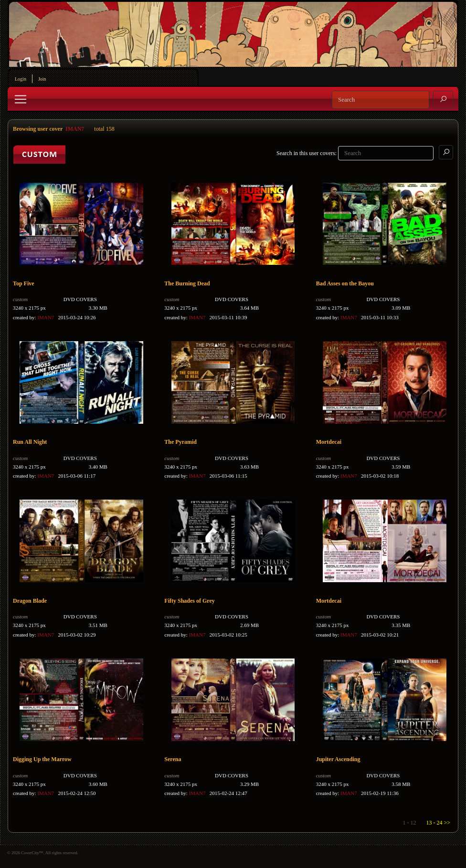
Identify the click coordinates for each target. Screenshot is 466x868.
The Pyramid (180, 442)
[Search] (381, 100)
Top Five (24, 283)
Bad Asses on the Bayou (345, 283)
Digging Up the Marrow (42, 759)
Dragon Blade (30, 601)
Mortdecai (329, 442)
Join (42, 79)
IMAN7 (75, 129)
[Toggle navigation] (21, 99)
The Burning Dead (187, 283)
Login (21, 79)
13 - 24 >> (438, 823)
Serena (173, 759)
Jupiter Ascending (338, 759)
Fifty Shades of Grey (189, 601)
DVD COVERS (80, 299)
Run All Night (30, 442)
